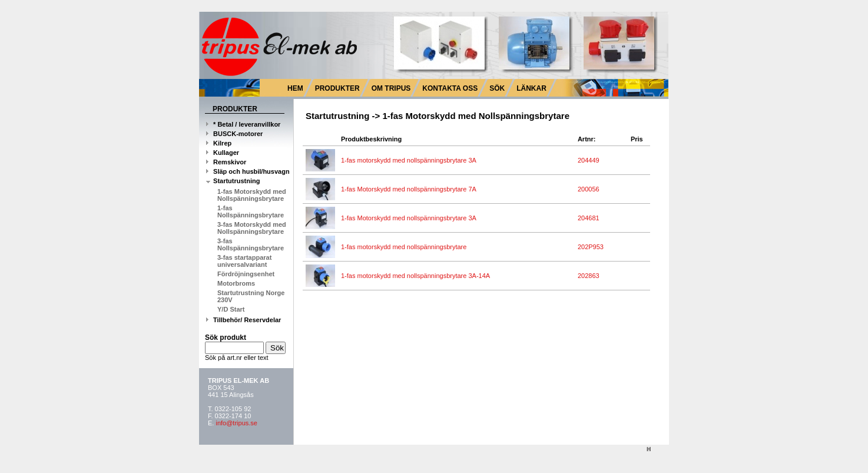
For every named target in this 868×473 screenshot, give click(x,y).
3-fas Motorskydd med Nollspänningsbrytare (252, 228)
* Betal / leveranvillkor (243, 124)
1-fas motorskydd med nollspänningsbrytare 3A (410, 160)
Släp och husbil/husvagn (248, 171)
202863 (590, 276)
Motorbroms (236, 283)
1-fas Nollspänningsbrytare (251, 211)
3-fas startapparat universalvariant (244, 261)
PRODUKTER (337, 88)
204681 (590, 218)
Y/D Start (231, 309)
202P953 (592, 247)
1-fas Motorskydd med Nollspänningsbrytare (252, 195)
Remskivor (226, 162)
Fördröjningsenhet (246, 274)
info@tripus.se (236, 423)
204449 (590, 160)
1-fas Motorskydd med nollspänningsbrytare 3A (410, 218)
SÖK (497, 88)
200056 (590, 189)
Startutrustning (233, 181)
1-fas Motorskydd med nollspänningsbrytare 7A (410, 189)
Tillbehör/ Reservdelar (243, 320)
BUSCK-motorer (234, 134)
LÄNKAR (531, 88)
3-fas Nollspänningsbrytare (251, 244)
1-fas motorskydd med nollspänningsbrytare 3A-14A (417, 276)
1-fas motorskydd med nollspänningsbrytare (406, 247)
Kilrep (219, 143)
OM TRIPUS (391, 88)
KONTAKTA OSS (450, 88)
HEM (295, 88)
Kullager (223, 153)
